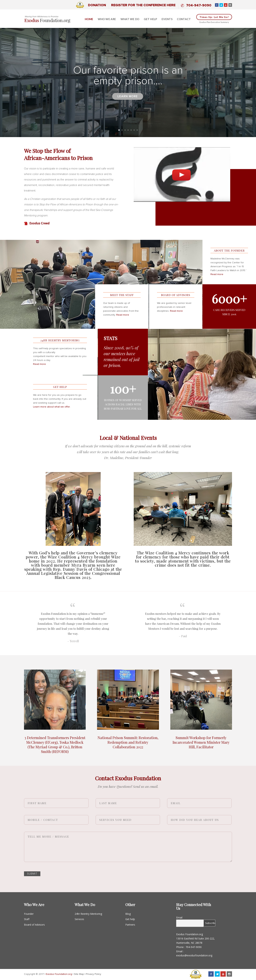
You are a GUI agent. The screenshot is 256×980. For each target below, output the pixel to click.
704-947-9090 (199, 5)
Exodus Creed (39, 223)
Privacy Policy (94, 974)
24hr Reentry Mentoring (88, 914)
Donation (97, 5)
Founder (29, 914)
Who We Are (107, 19)
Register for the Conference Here (143, 5)
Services (79, 919)
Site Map (79, 974)
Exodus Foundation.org (59, 974)
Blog (128, 914)
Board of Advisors (34, 925)
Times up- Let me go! (214, 17)
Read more (217, 274)
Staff (27, 919)
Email (179, 918)
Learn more (128, 102)
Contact (184, 19)
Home (89, 19)
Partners (130, 925)
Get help (150, 19)
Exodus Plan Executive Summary (214, 22)
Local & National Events (128, 438)
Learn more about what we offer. (52, 407)
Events (167, 19)
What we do (130, 19)
